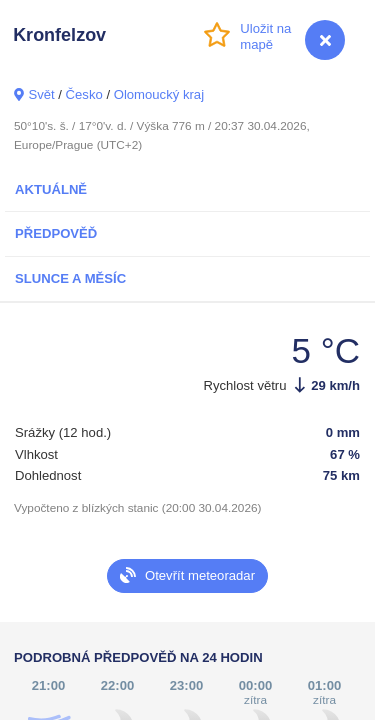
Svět (41, 94)
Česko (84, 94)
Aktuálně (51, 189)
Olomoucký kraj (159, 94)
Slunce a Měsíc (70, 278)
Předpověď (56, 233)
